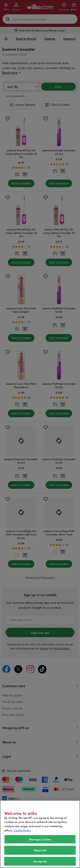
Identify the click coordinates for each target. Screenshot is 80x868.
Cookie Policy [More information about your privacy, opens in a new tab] (22, 839)
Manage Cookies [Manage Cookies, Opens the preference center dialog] (40, 848)
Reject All (40, 858)
